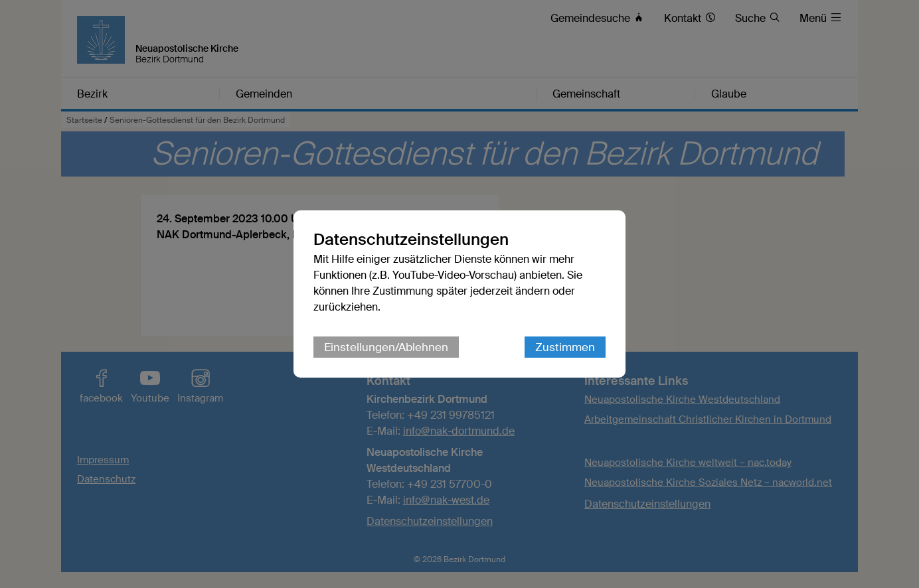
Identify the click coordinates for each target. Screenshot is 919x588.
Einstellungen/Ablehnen (386, 347)
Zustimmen (565, 347)
